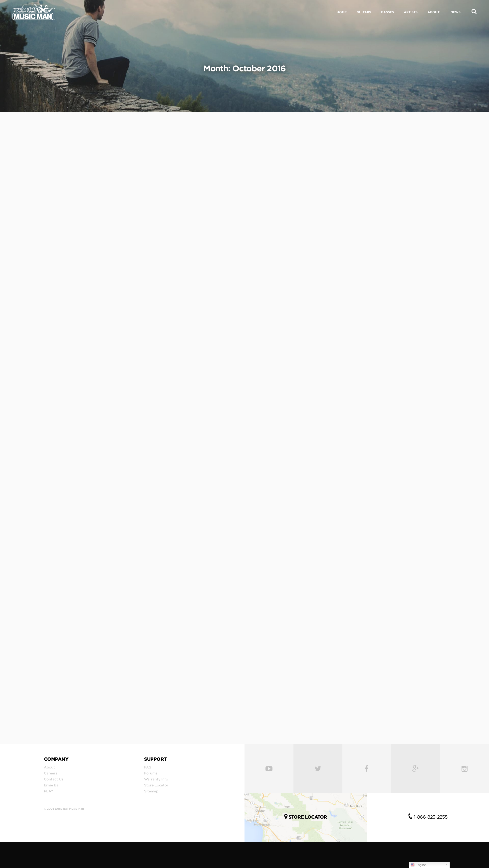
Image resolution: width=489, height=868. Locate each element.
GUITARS (364, 12)
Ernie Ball (52, 785)
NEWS (456, 12)
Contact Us (54, 779)
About (49, 767)
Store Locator (156, 785)
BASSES (387, 12)
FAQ (148, 767)
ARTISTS (411, 12)
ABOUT (434, 12)
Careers (51, 773)
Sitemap (151, 791)
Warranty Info (156, 779)
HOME (342, 12)
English (418, 865)
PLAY (49, 791)
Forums (151, 773)
